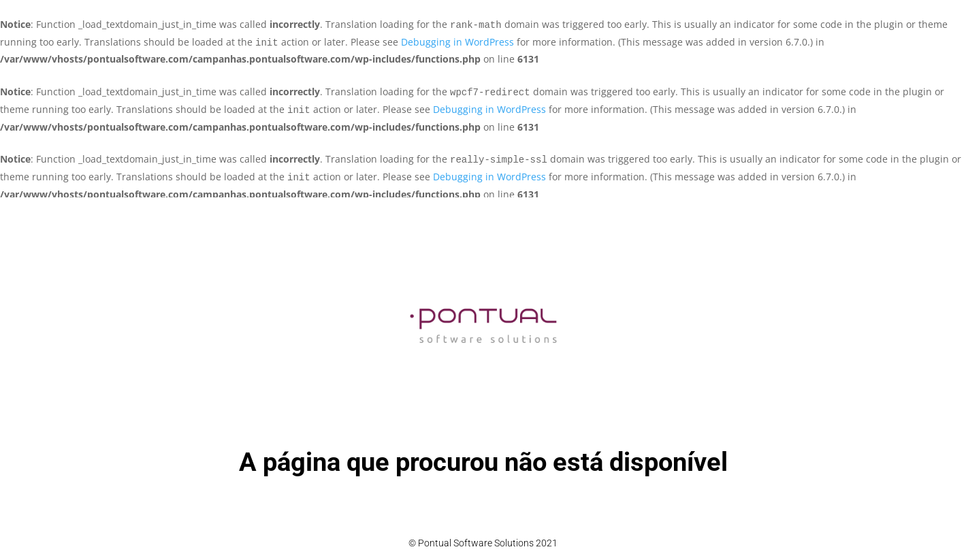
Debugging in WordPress (457, 42)
